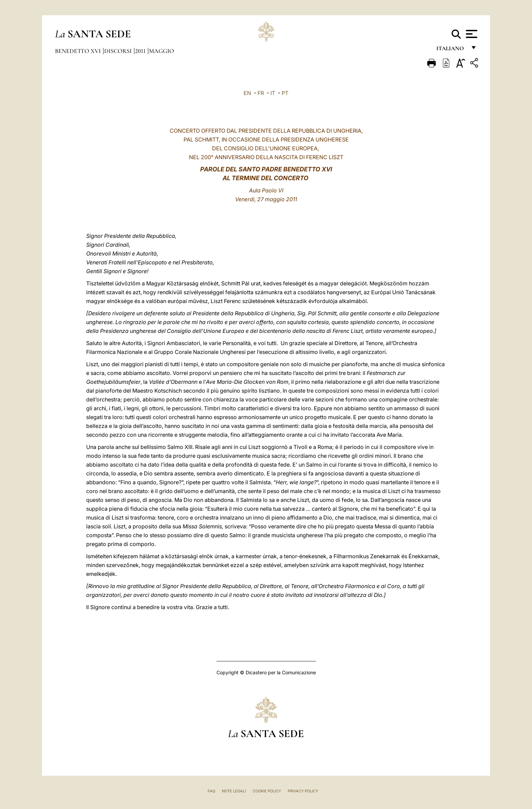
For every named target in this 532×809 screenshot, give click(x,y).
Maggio (161, 51)
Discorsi (119, 51)
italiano (451, 50)
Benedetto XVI (79, 51)
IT (273, 93)
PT (285, 93)
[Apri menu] (471, 34)
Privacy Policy (303, 791)
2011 (141, 51)
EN (247, 93)
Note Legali (234, 791)
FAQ (211, 791)
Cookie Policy (267, 791)
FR (261, 93)
